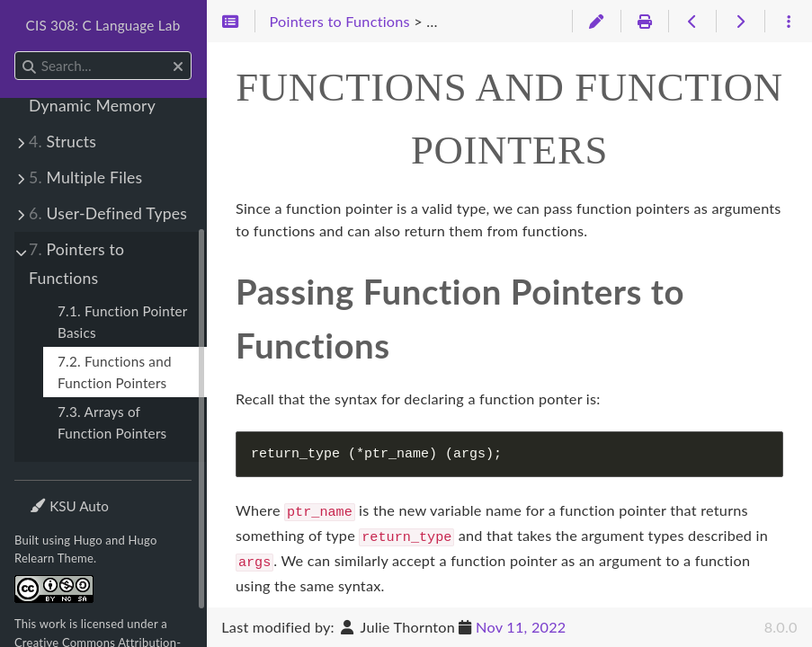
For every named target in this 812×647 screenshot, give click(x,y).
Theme (50, 495)
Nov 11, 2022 (521, 627)
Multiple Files (85, 177)
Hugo (88, 540)
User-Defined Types (108, 213)
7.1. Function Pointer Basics (122, 322)
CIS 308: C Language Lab (103, 25)
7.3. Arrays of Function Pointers (112, 422)
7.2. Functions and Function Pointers (115, 372)
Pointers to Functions (76, 264)
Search (16, 52)
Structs (62, 142)
